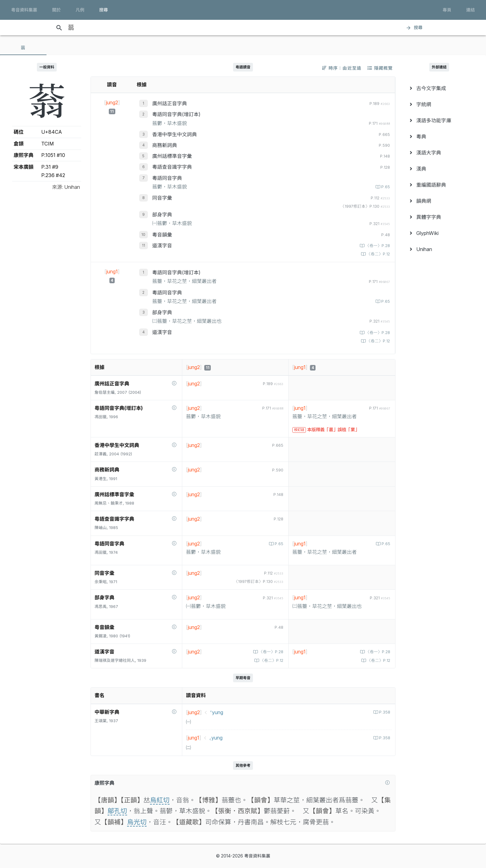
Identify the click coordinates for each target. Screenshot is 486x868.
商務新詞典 (165, 145)
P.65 (385, 187)
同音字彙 (162, 198)
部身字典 (162, 215)
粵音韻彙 (162, 235)
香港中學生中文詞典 (175, 134)
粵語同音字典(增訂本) (176, 114)
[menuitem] (439, 88)
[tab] (23, 48)
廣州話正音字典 (170, 103)
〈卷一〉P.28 (377, 246)
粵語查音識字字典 (172, 167)
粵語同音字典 (167, 178)
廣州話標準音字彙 (172, 156)
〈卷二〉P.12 (378, 254)
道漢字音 (162, 245)
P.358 (384, 712)
